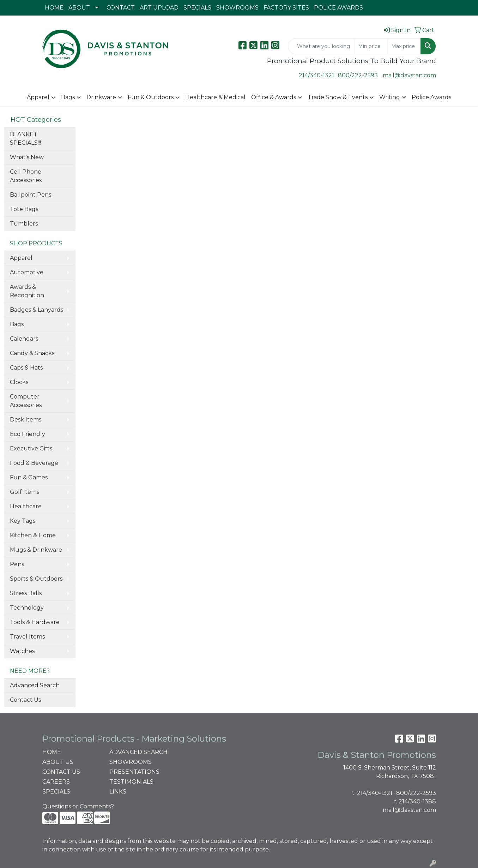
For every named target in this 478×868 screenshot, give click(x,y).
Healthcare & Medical (215, 97)
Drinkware (101, 97)
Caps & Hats (26, 368)
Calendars (24, 339)
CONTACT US (61, 772)
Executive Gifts (31, 448)
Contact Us (25, 700)
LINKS (118, 792)
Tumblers (24, 224)
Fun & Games (29, 477)
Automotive (27, 272)
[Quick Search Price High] (404, 46)
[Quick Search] (321, 46)
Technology (27, 608)
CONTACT (121, 8)
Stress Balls (26, 593)
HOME (54, 8)
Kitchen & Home (33, 535)
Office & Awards (274, 97)
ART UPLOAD (159, 8)
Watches (22, 651)
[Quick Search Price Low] (371, 46)
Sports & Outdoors (36, 579)
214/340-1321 (316, 75)
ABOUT (79, 8)
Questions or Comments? (78, 806)
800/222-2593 (358, 75)
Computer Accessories (26, 401)
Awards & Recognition (27, 291)
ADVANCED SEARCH (138, 752)
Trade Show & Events (338, 97)
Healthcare (26, 506)
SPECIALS (197, 8)
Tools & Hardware (35, 622)
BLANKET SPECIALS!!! (25, 139)
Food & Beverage (34, 463)
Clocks (19, 382)
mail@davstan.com (409, 75)
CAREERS (56, 782)
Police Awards (431, 97)
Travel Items (27, 637)
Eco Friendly (28, 434)
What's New (27, 157)
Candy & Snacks (32, 353)
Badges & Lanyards (37, 310)
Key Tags (23, 521)
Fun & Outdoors (151, 97)
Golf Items (25, 492)
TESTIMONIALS (131, 782)
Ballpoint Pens (31, 195)
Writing (390, 97)
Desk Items (26, 420)
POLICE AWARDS (338, 8)
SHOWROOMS (237, 8)
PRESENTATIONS (134, 772)
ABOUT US (58, 762)
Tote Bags (24, 209)
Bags (68, 97)
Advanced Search (35, 685)
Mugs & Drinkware (36, 550)
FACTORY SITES (286, 8)
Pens (17, 564)
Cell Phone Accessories (26, 176)
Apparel (38, 97)
